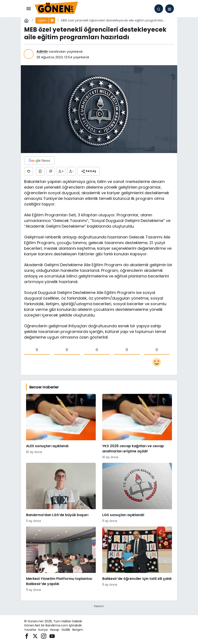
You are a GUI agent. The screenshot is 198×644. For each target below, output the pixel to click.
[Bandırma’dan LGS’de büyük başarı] (61, 493)
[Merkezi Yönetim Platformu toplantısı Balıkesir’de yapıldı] (61, 559)
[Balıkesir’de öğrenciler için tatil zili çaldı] (137, 559)
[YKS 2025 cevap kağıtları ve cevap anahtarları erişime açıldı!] (137, 427)
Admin (42, 51)
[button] (170, 9)
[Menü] (28, 9)
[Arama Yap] (159, 9)
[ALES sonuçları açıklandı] (61, 427)
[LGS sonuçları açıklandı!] (137, 493)
